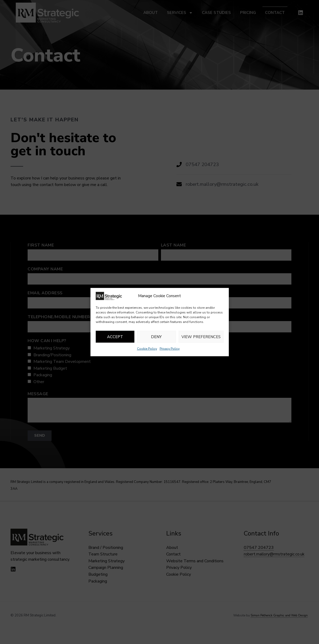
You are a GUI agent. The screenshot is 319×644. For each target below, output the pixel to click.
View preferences (201, 337)
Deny (156, 337)
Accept (115, 337)
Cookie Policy (147, 349)
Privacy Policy (170, 349)
